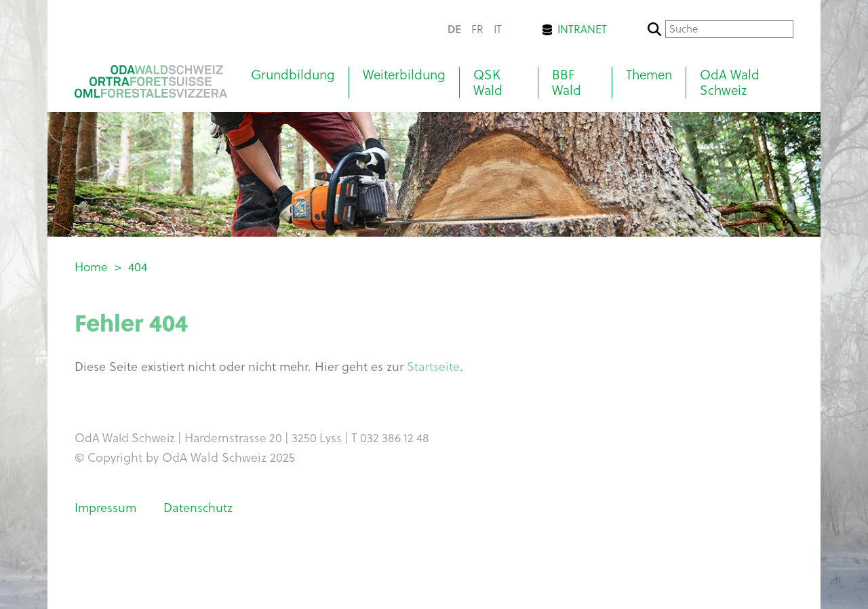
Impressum (105, 508)
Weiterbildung (404, 75)
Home (91, 267)
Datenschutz (198, 508)
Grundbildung (293, 75)
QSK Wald (488, 83)
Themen (649, 75)
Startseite (433, 369)
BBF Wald (567, 83)
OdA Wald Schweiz (730, 83)
